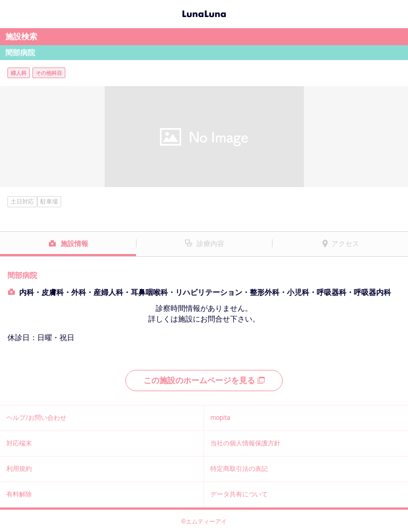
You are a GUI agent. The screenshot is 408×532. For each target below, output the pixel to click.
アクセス (345, 244)
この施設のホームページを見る (204, 381)
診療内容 (210, 244)
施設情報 (74, 244)
